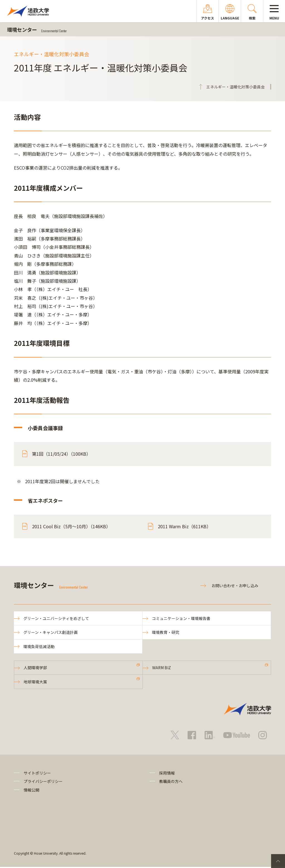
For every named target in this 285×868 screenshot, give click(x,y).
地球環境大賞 (36, 683)
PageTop (278, 861)
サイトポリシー (37, 774)
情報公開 (31, 791)
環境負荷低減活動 (39, 647)
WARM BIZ (162, 668)
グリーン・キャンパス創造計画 (51, 633)
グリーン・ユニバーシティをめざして (56, 618)
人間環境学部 (36, 668)
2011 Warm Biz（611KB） (184, 526)
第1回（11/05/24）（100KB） (61, 454)
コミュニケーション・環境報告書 (181, 618)
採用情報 (167, 774)
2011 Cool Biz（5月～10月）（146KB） (71, 526)
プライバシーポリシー (43, 782)
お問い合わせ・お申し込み (235, 586)
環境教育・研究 (166, 633)
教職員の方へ (171, 782)
